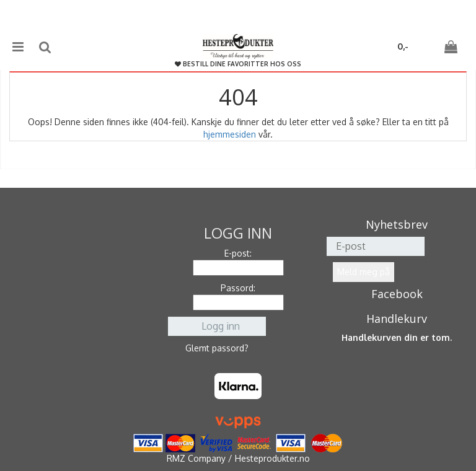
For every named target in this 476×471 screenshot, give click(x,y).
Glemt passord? (217, 348)
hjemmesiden (230, 134)
